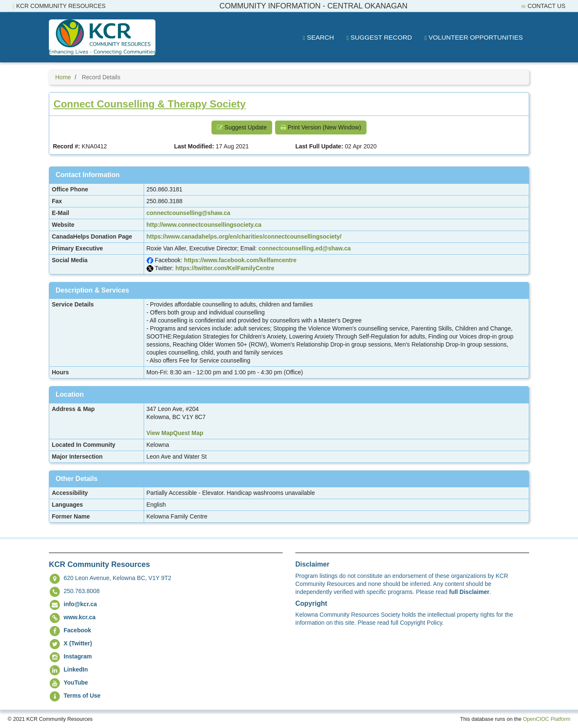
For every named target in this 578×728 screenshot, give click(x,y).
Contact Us (543, 6)
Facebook (77, 630)
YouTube (76, 682)
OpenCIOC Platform (547, 719)
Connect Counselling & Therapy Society (150, 104)
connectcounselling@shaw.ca (189, 213)
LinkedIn (76, 669)
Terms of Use (82, 696)
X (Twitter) (78, 643)
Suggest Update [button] (242, 127)
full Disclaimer (469, 592)
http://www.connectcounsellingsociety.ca (204, 225)
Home (63, 77)
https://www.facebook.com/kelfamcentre (240, 260)
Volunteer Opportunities (474, 38)
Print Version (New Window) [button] (321, 127)
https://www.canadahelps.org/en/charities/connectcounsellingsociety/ (244, 236)
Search (318, 38)
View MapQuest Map (175, 433)
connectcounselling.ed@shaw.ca (304, 248)
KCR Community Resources (59, 6)
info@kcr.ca (80, 604)
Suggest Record (379, 38)
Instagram (78, 656)
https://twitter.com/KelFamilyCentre (225, 268)
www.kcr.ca (80, 617)
